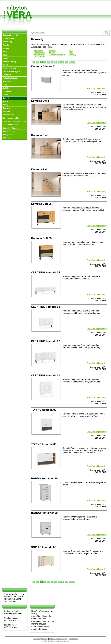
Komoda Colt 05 (41, 238)
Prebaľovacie (39, 57)
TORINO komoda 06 (44, 444)
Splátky (66, 9)
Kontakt (86, 9)
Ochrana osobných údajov (58, 639)
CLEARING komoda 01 (46, 375)
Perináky (72, 55)
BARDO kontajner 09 (44, 513)
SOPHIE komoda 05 (44, 547)
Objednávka (68, 13)
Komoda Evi (39, 169)
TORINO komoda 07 (44, 410)
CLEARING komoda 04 (46, 272)
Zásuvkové (38, 51)
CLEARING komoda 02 (46, 341)
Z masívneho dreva (57, 55)
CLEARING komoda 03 (46, 307)
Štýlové (52, 53)
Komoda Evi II (40, 101)
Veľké (71, 51)
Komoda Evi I (40, 135)
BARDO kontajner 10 (44, 478)
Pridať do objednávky (97, 88)
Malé (71, 53)
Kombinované (40, 55)
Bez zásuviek (39, 53)
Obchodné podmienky (67, 5)
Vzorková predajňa (86, 5)
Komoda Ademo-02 (43, 66)
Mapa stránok (74, 639)
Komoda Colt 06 (41, 204)
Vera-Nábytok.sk (58, 641)
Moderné (53, 51)
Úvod (45, 4)
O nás (45, 7)
